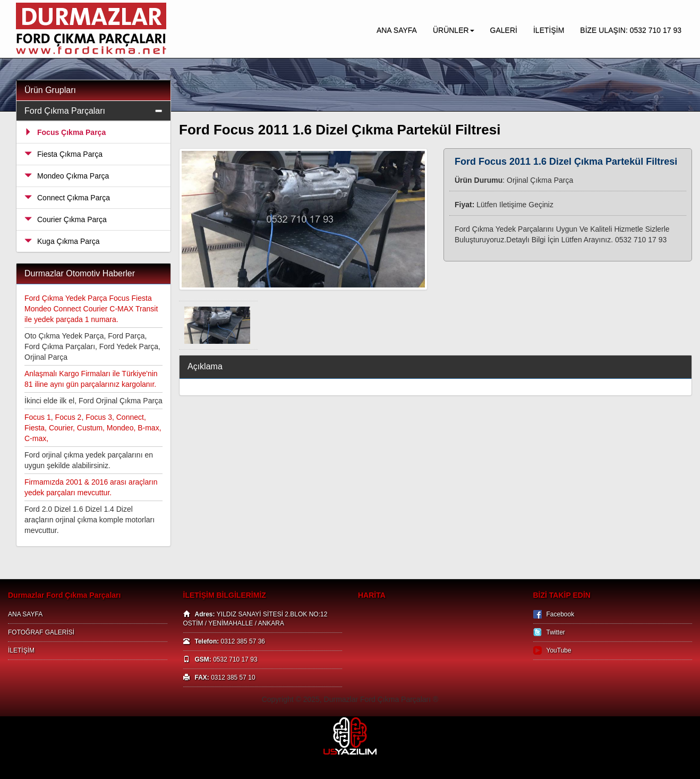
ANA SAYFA (397, 30)
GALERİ (504, 30)
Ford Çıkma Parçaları (65, 111)
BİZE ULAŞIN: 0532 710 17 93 (631, 30)
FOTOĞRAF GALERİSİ (41, 632)
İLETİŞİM (549, 30)
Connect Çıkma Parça (67, 198)
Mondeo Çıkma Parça (67, 176)
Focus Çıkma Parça (65, 132)
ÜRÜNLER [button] (454, 30)
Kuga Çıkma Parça (62, 241)
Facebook (561, 614)
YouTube (559, 650)
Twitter (556, 632)
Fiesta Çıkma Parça (63, 154)
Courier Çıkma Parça (66, 219)
